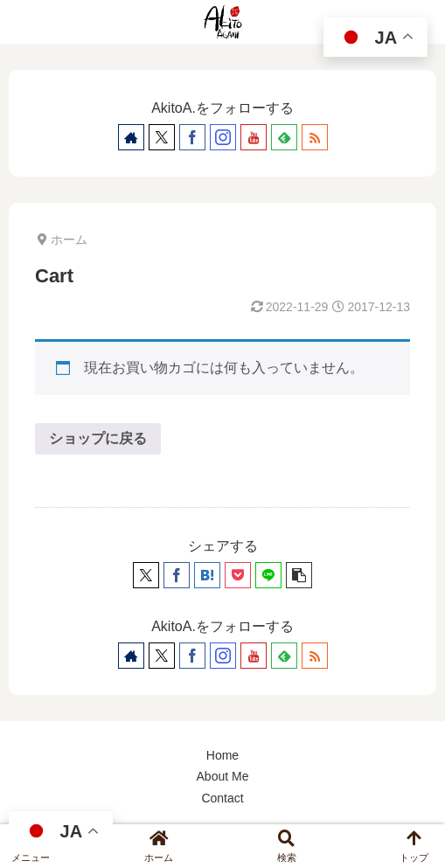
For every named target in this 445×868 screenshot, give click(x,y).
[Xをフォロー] (162, 137)
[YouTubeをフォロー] (254, 137)
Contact (222, 798)
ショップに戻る (98, 438)
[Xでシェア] (146, 575)
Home (222, 755)
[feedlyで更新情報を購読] (284, 137)
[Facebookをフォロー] (192, 137)
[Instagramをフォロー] (223, 137)
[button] (299, 575)
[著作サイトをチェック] (131, 137)
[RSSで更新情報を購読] (315, 137)
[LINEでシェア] (268, 575)
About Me (223, 776)
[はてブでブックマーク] (207, 575)
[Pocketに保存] (238, 575)
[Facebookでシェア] (177, 575)
